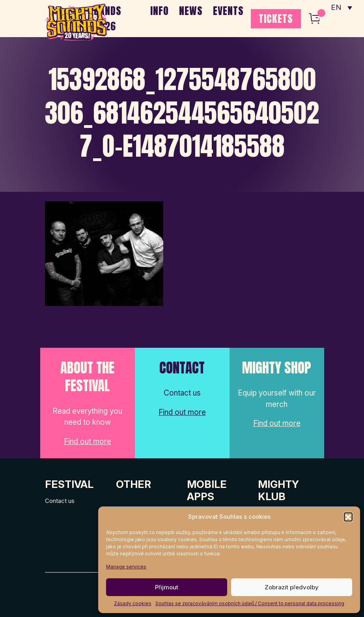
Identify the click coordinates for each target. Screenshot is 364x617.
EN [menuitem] (336, 8)
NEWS (191, 11)
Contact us (60, 501)
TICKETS (276, 19)
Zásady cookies (133, 603)
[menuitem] (342, 8)
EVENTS (228, 11)
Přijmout (167, 587)
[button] (348, 517)
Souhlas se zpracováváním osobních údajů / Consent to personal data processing (250, 603)
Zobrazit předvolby (292, 587)
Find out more (88, 442)
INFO (160, 11)
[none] (342, 8)
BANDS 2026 (108, 18)
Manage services (126, 567)
